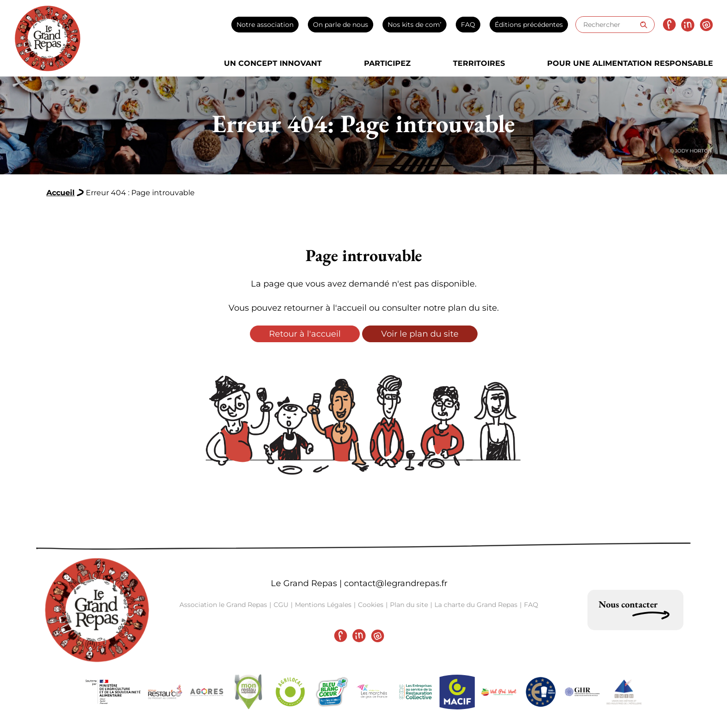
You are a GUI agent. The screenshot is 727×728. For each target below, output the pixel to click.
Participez (387, 63)
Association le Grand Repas (223, 605)
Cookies (371, 605)
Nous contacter (628, 604)
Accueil (61, 193)
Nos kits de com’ (415, 25)
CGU (281, 605)
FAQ (468, 25)
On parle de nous (341, 25)
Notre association (265, 25)
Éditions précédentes (529, 25)
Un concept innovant (273, 63)
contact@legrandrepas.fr (396, 583)
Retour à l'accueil (305, 334)
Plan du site (409, 605)
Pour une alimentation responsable (630, 63)
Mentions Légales (323, 605)
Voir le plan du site (420, 334)
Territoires (479, 63)
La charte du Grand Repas (476, 605)
